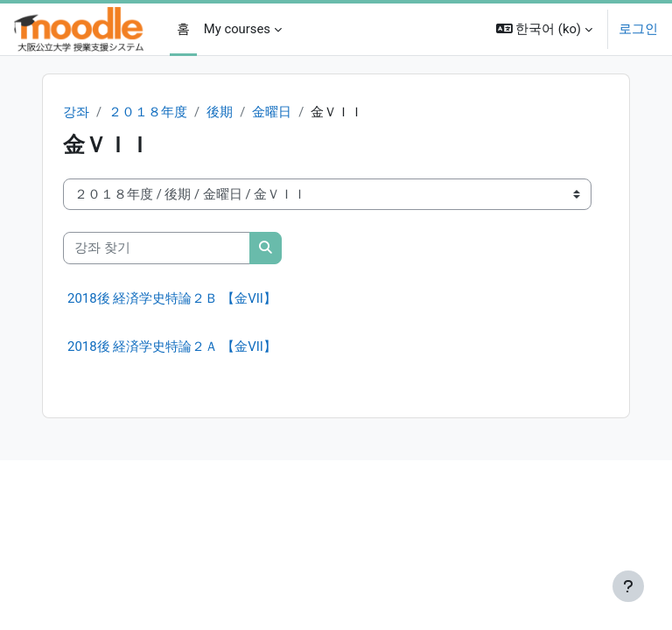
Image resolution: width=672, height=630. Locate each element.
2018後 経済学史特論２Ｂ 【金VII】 (172, 298)
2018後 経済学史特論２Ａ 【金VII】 (172, 346)
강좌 (76, 112)
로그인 (638, 29)
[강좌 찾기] (157, 248)
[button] (544, 29)
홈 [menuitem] (183, 29)
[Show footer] (628, 586)
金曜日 (272, 112)
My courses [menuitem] (237, 29)
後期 (220, 112)
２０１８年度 (148, 112)
